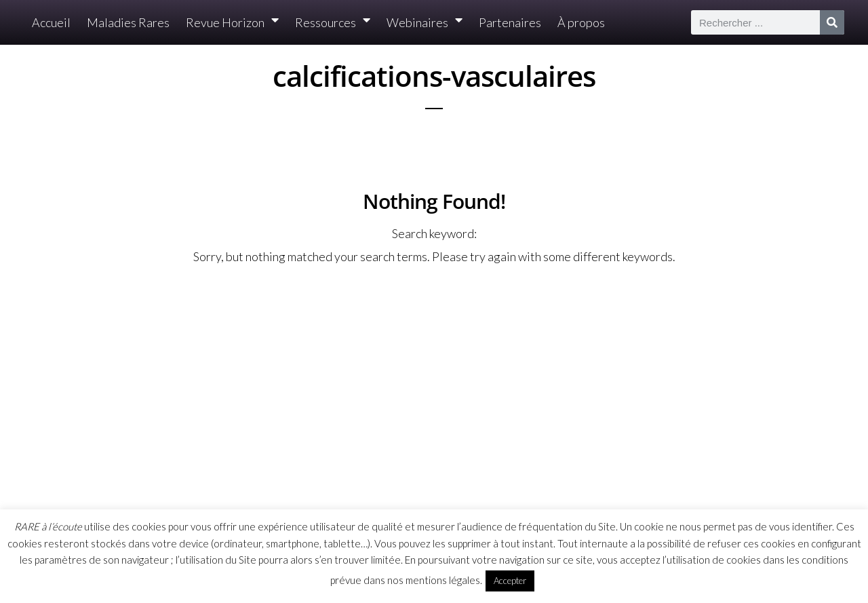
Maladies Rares (128, 22)
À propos (581, 22)
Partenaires (510, 22)
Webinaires (425, 23)
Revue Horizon (232, 23)
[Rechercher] (832, 22)
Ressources (333, 23)
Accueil (51, 22)
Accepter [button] (510, 581)
